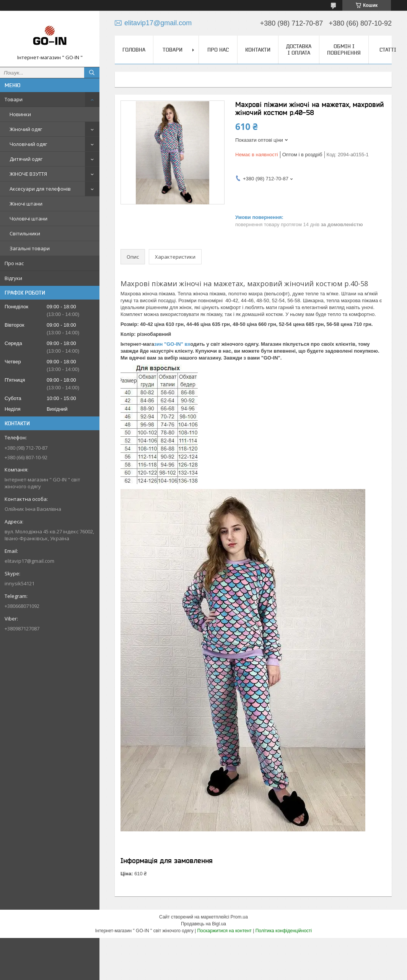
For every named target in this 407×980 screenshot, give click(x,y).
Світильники (25, 233)
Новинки (20, 114)
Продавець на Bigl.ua (203, 924)
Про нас (14, 263)
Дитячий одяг (26, 159)
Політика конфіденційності (284, 931)
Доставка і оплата (299, 49)
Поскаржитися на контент (224, 931)
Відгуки (13, 278)
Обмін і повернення (344, 49)
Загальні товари (30, 248)
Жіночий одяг (26, 129)
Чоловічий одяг (28, 144)
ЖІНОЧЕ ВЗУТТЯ (28, 174)
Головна (134, 50)
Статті (388, 50)
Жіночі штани (26, 204)
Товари (14, 99)
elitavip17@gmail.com (29, 561)
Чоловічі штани (28, 219)
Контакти (258, 50)
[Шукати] (92, 73)
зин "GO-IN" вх (172, 344)
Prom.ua (239, 917)
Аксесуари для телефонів (40, 189)
